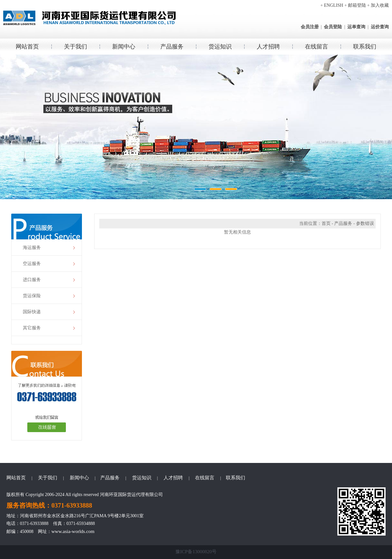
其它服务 (32, 328)
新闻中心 (124, 47)
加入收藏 (380, 5)
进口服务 (32, 280)
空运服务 (32, 264)
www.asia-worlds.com (73, 531)
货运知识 (220, 47)
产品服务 (172, 47)
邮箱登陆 (357, 5)
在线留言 (316, 47)
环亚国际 (196, 127)
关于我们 (76, 47)
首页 (326, 223)
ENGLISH (334, 5)
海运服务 (32, 248)
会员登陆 (333, 27)
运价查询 (380, 27)
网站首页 (27, 47)
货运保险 (32, 296)
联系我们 (365, 47)
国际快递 (32, 312)
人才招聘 (268, 47)
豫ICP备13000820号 (196, 552)
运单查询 (356, 27)
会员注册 (310, 27)
